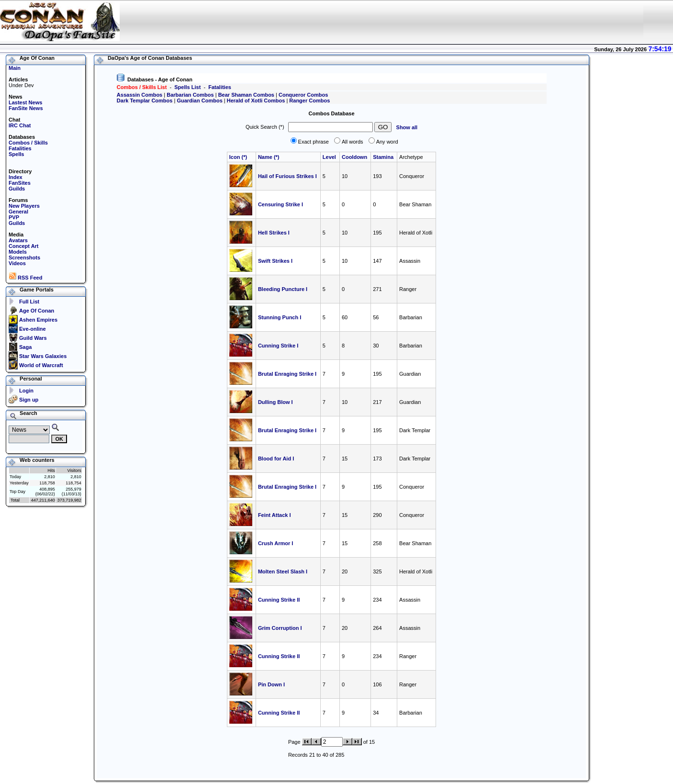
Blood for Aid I (276, 459)
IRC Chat (20, 125)
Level (330, 157)
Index (16, 177)
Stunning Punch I (280, 317)
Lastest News (25, 102)
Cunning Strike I (278, 346)
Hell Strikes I (274, 233)
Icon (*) (238, 157)
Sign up (29, 400)
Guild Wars (33, 338)
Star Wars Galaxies (43, 356)
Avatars (18, 240)
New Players (24, 206)
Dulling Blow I (275, 402)
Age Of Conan (37, 311)
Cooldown (355, 157)
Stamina (384, 157)
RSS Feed (25, 278)
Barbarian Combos (190, 95)
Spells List (187, 87)
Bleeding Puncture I (283, 289)
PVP (14, 217)
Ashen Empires (38, 320)
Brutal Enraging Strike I (287, 374)
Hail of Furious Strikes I (287, 176)
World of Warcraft (41, 365)
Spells (16, 154)
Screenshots (24, 258)
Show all (407, 127)
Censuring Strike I (280, 204)
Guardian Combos (199, 101)
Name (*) (269, 157)
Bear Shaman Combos (246, 95)
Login (26, 391)
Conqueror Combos (303, 95)
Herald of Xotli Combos (256, 101)
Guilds (17, 189)
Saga (25, 347)
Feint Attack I (275, 515)
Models (18, 252)
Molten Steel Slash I (283, 571)
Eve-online (33, 329)
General (18, 212)
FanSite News (26, 108)
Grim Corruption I (280, 628)
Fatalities (20, 148)
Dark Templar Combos (145, 101)
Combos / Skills (28, 143)
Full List (29, 302)
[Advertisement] (459, 22)
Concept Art (24, 246)
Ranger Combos (309, 101)
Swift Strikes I (275, 261)
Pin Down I (271, 684)
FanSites (20, 183)
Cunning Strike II (279, 600)
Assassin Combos (140, 95)
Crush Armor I (276, 543)
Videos (17, 263)
